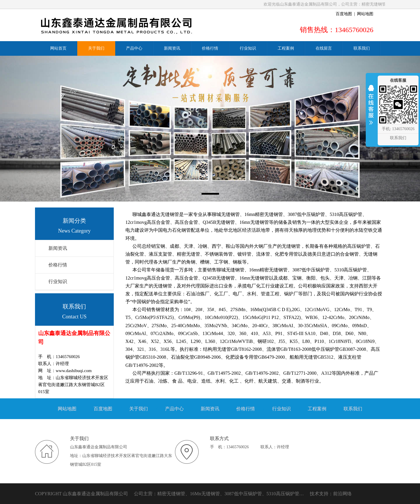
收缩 (371, 109)
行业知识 (58, 281)
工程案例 (317, 409)
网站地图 (365, 14)
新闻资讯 (58, 248)
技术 (314, 494)
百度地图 (344, 14)
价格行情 (58, 265)
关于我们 (139, 409)
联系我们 (353, 409)
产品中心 (174, 409)
